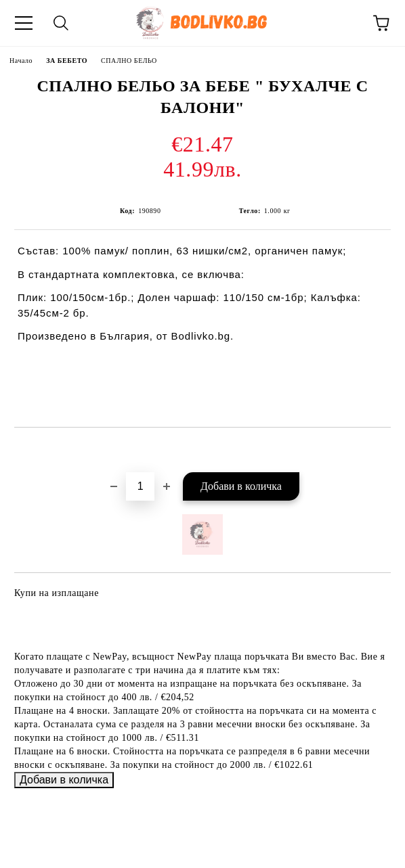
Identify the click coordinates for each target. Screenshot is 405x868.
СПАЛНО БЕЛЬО (129, 61)
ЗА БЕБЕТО (67, 61)
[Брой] (140, 486)
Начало (21, 61)
